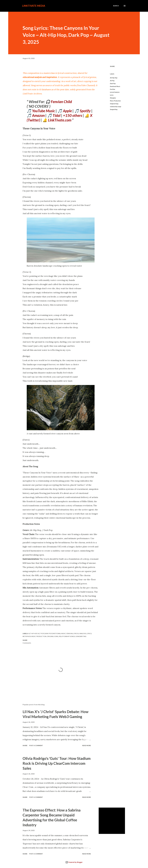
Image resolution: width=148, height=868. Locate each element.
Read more (87, 745)
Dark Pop (113, 83)
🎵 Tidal (54, 115)
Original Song (114, 104)
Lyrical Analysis (115, 92)
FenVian (113, 89)
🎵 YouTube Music (41, 111)
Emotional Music (115, 86)
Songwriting (114, 109)
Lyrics (112, 95)
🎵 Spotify (83, 111)
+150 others (73, 115)
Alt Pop (112, 81)
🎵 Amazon (36, 115)
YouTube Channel (86, 85)
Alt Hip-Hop (114, 78)
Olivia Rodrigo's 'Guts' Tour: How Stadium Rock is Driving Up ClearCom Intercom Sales (57, 763)
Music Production (115, 101)
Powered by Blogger (74, 862)
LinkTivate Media (34, 6)
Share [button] (112, 66)
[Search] (116, 6)
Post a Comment (36, 745)
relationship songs (116, 106)
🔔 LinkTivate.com (57, 120)
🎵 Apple (65, 111)
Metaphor (113, 98)
